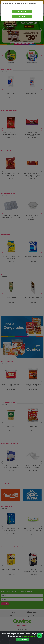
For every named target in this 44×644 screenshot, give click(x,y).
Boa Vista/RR (22, 16)
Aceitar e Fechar (22, 639)
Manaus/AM (22, 12)
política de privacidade (28, 637)
